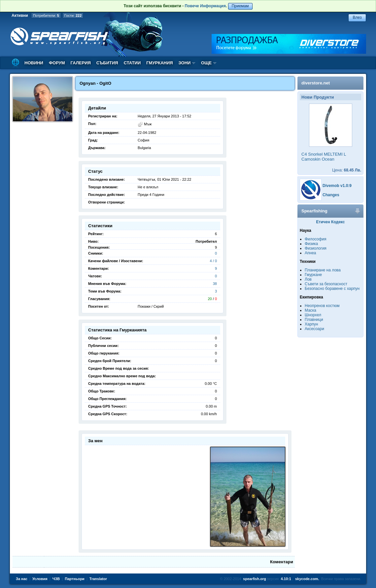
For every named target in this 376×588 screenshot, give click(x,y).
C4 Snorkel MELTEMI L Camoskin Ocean (324, 157)
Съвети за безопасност (326, 284)
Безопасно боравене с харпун (332, 289)
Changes (331, 195)
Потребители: (46, 15)
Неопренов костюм (322, 306)
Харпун (311, 324)
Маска (310, 310)
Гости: (73, 15)
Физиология (316, 248)
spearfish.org (255, 579)
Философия (316, 239)
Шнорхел (313, 315)
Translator (98, 579)
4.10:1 (286, 579)
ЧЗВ (56, 579)
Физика (311, 244)
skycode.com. (307, 579)
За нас (22, 579)
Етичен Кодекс (331, 222)
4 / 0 (213, 261)
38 (215, 284)
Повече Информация (205, 6)
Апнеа (310, 253)
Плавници (314, 320)
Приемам (240, 6)
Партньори (75, 579)
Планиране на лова (323, 270)
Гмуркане (313, 275)
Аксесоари (314, 329)
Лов (308, 279)
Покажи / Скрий (151, 306)
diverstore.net (316, 83)
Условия (40, 579)
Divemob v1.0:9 (337, 186)
